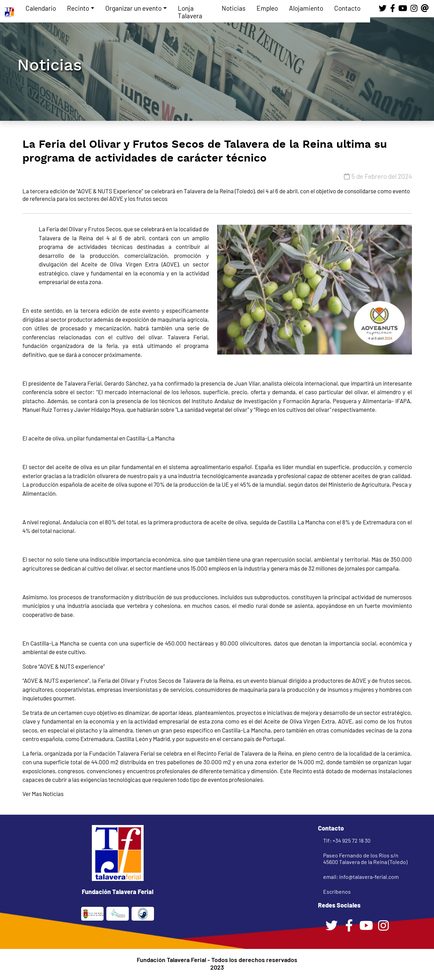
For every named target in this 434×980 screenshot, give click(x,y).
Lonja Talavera (190, 12)
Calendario (41, 8)
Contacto (347, 8)
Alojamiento (306, 8)
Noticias (234, 8)
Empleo (267, 8)
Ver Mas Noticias (43, 794)
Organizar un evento (133, 8)
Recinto (78, 8)
